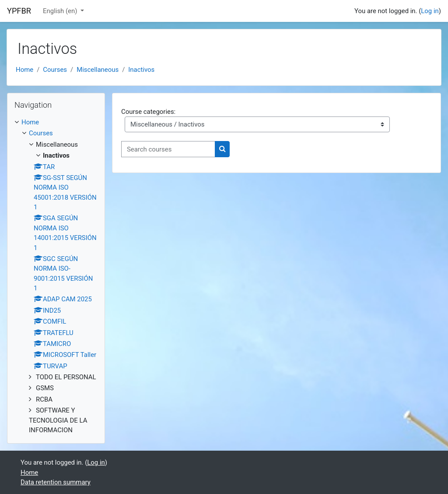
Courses (55, 70)
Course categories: (148, 112)
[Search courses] (168, 149)
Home (24, 70)
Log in (430, 11)
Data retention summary (56, 482)
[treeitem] (56, 276)
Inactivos (141, 70)
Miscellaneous (98, 70)
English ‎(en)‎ (61, 11)
